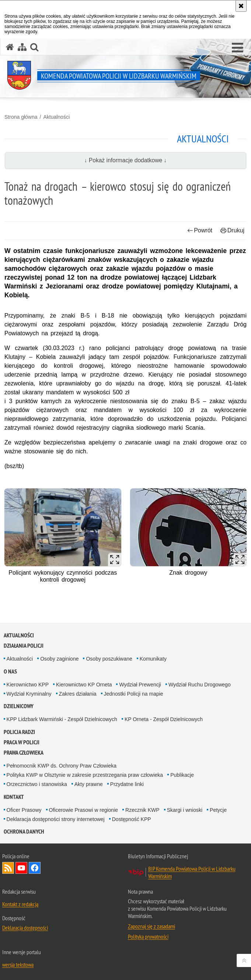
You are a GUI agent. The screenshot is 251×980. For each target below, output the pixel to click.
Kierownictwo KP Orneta (84, 685)
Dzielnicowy (19, 706)
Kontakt (14, 797)
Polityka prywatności (148, 936)
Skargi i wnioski (185, 810)
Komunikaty (153, 659)
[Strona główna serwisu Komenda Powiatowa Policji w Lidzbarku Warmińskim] (10, 47)
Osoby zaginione (59, 659)
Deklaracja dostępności (25, 928)
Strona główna (21, 117)
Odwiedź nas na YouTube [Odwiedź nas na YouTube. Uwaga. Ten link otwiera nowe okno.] (21, 868)
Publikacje (182, 775)
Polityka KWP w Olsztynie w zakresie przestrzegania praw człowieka (85, 775)
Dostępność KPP (132, 819)
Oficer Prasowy (24, 810)
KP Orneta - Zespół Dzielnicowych (164, 719)
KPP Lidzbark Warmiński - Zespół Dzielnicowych (62, 719)
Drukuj (232, 230)
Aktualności (56, 117)
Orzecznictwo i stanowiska (37, 784)
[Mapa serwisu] (22, 47)
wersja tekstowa (18, 965)
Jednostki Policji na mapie (134, 694)
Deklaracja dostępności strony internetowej (56, 819)
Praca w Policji (22, 742)
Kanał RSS (8, 868)
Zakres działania (78, 694)
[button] (238, 48)
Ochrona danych (24, 832)
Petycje (218, 810)
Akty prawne (89, 784)
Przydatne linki (127, 784)
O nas (10, 671)
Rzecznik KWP (142, 810)
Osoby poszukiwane (109, 659)
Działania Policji (24, 646)
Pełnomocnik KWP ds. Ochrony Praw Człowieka (62, 766)
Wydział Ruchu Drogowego (200, 685)
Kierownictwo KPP (28, 685)
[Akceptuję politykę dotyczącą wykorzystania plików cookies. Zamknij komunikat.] (241, 6)
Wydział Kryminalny (29, 694)
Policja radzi (19, 732)
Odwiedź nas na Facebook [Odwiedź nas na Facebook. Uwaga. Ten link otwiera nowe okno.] (35, 868)
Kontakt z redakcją (20, 904)
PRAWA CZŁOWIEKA (24, 753)
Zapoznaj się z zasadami (151, 926)
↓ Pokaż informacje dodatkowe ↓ (126, 160)
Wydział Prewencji (140, 685)
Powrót (200, 230)
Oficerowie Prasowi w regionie (84, 810)
